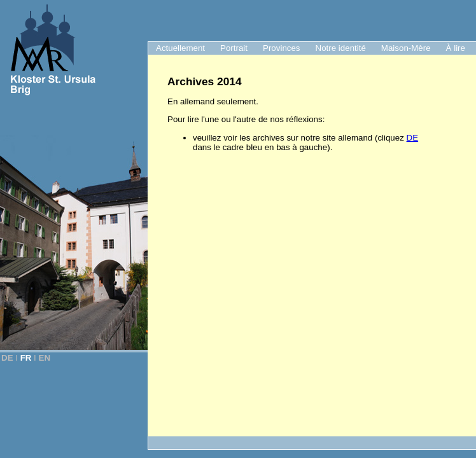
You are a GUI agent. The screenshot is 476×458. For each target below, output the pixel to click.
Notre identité (341, 48)
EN (45, 358)
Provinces (282, 48)
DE (7, 358)
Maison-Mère (406, 48)
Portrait (234, 48)
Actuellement (180, 48)
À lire (456, 48)
